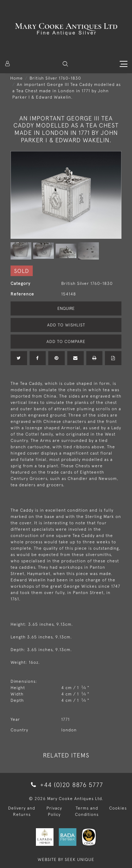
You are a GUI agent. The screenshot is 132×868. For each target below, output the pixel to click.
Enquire (66, 308)
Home (17, 78)
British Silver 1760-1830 (55, 78)
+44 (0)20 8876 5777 (66, 785)
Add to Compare (66, 342)
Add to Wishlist (66, 325)
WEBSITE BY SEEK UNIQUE (66, 860)
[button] (65, 64)
